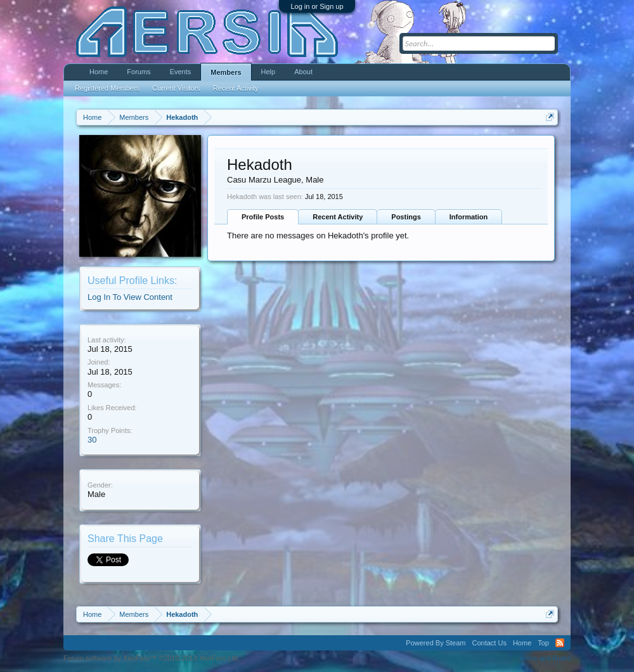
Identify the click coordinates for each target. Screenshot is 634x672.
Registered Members (107, 88)
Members (226, 72)
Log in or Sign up (317, 6)
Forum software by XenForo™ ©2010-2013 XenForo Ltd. (152, 658)
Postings (406, 217)
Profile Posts (263, 217)
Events (181, 72)
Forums (139, 72)
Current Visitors (176, 88)
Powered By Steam (436, 643)
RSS (560, 643)
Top (543, 643)
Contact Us (489, 643)
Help (268, 72)
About (303, 72)
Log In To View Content (130, 297)
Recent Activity (338, 217)
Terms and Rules (544, 658)
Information (469, 217)
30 (92, 440)
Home (99, 72)
